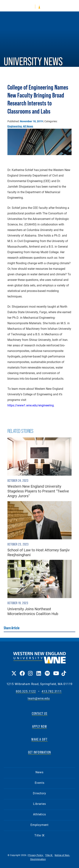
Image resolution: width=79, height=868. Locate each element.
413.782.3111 (52, 691)
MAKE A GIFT (39, 739)
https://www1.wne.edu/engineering (31, 405)
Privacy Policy (36, 855)
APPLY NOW (39, 726)
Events (40, 783)
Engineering (15, 126)
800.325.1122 (26, 691)
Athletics (39, 814)
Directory (39, 793)
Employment (39, 825)
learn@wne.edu (39, 698)
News (39, 772)
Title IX (39, 835)
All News (28, 126)
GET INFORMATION (39, 752)
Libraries (39, 804)
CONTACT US (40, 713)
